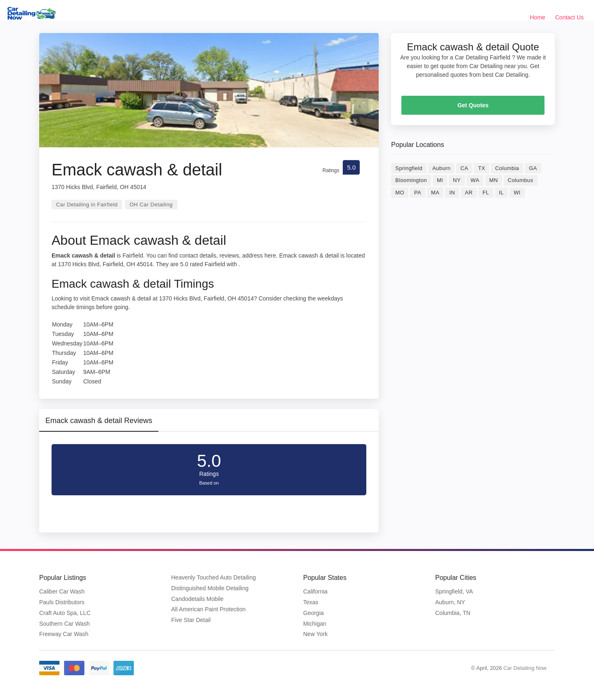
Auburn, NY (450, 602)
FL (486, 193)
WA (475, 180)
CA (464, 168)
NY (457, 180)
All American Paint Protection (209, 609)
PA (418, 193)
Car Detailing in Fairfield (87, 205)
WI (517, 193)
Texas (311, 602)
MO (400, 193)
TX (482, 168)
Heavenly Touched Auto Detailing (213, 577)
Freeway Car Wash (64, 634)
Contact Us (569, 17)
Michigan (315, 624)
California (315, 591)
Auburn (441, 168)
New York (315, 634)
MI (440, 180)
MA (435, 193)
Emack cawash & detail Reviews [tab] (99, 421)
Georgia (313, 613)
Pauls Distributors (62, 602)
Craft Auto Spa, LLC (65, 613)
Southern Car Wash (64, 624)
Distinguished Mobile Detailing (210, 588)
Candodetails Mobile (197, 599)
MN (494, 180)
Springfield (409, 168)
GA (533, 168)
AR (469, 193)
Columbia (507, 168)
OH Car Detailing (151, 205)
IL (502, 193)
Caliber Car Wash (62, 591)
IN (452, 193)
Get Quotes (473, 105)
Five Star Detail (191, 620)
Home (538, 17)
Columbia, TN (453, 613)
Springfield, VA (454, 591)
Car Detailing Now (525, 668)
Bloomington (411, 180)
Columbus (521, 180)
